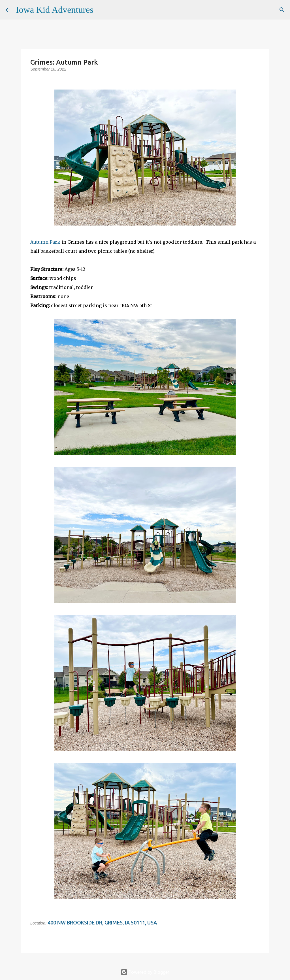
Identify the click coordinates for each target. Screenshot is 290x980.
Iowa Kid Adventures (55, 10)
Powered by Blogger (145, 972)
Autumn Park (45, 242)
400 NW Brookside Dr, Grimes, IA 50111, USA (102, 922)
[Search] (101, 10)
